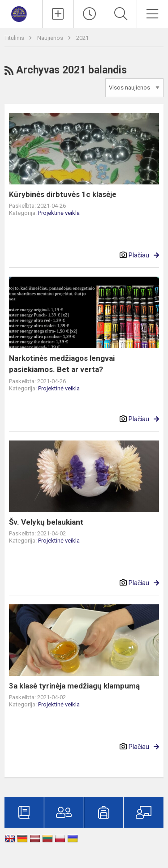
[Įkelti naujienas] (58, 14)
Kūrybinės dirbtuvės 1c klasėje (63, 194)
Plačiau (139, 255)
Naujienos (51, 38)
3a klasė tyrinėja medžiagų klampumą (74, 686)
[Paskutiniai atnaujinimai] (89, 14)
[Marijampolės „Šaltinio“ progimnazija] (21, 13)
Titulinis (15, 38)
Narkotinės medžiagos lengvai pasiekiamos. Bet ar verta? (62, 364)
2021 (82, 38)
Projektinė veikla (59, 213)
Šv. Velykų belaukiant (46, 522)
